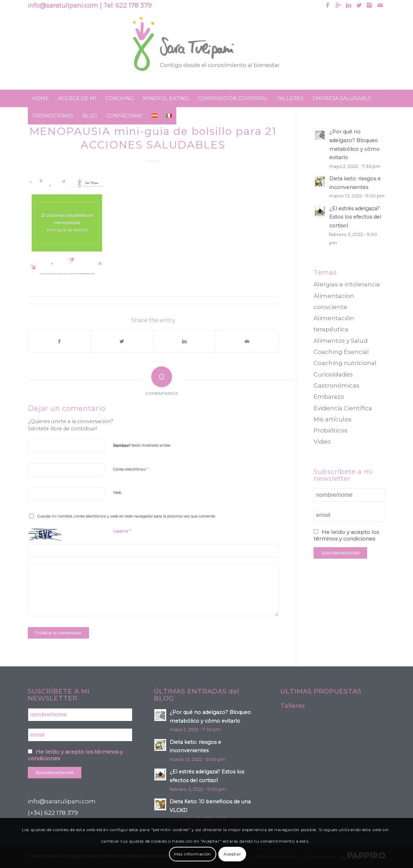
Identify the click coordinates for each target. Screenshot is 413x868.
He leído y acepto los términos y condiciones (346, 535)
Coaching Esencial (341, 352)
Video (322, 441)
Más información (193, 854)
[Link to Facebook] (328, 5)
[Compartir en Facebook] (59, 341)
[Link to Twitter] (359, 5)
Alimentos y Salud (341, 341)
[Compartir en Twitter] (122, 341)
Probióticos (331, 430)
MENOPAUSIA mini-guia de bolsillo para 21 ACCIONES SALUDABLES (153, 138)
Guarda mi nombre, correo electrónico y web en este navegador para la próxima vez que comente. (126, 516)
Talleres (293, 706)
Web (117, 493)
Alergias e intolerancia (347, 284)
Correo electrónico (131, 469)
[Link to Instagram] (369, 5)
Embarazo (329, 397)
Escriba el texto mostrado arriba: (142, 445)
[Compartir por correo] (247, 341)
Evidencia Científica (343, 408)
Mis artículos (333, 419)
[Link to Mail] (380, 5)
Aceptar (232, 854)
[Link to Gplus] (338, 5)
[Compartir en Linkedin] (184, 341)
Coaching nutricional (345, 363)
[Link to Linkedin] (349, 5)
